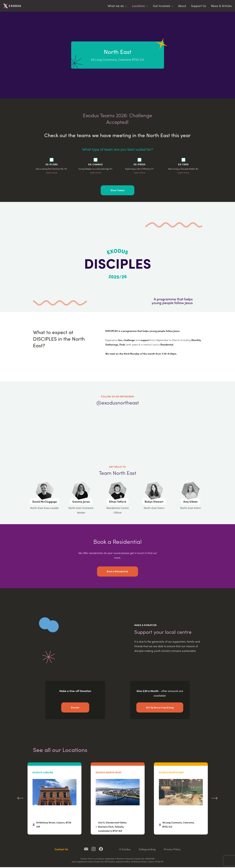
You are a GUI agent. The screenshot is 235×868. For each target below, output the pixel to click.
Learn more (52, 172)
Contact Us (61, 850)
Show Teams (117, 190)
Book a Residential (117, 572)
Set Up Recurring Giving (160, 708)
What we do (116, 6)
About (182, 6)
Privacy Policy (172, 850)
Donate (75, 708)
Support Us (199, 6)
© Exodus (125, 850)
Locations (138, 6)
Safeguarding (147, 850)
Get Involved (161, 6)
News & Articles (221, 6)
